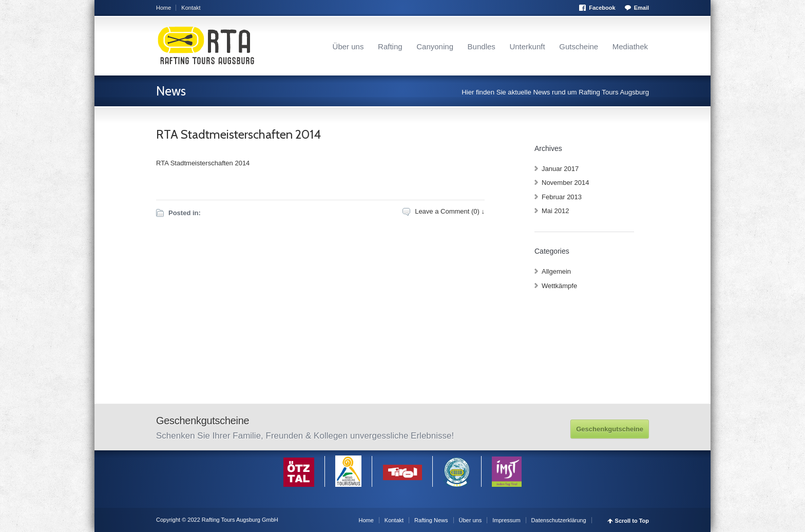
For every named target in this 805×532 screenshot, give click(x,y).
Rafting (390, 46)
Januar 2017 (560, 169)
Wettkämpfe (559, 286)
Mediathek (630, 46)
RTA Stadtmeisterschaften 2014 (238, 134)
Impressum (506, 520)
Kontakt (191, 8)
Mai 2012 (555, 211)
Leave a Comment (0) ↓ (450, 211)
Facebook (602, 8)
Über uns (348, 46)
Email (641, 8)
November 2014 (566, 183)
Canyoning (435, 46)
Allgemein (556, 271)
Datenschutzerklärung (559, 520)
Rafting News (431, 520)
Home (164, 8)
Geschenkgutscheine (610, 429)
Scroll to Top (632, 521)
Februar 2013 (562, 197)
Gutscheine (579, 46)
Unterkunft (527, 46)
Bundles (482, 46)
